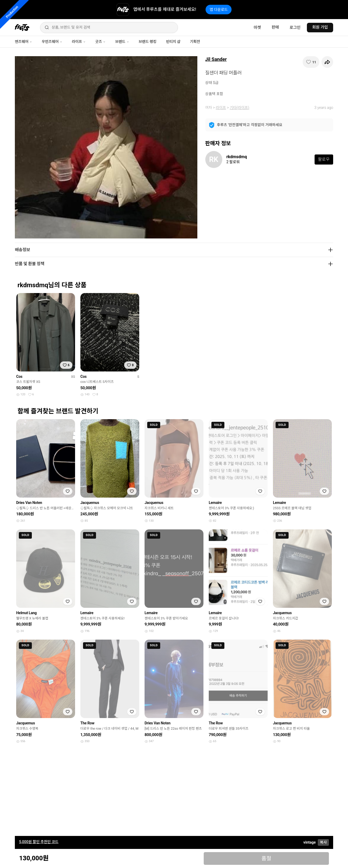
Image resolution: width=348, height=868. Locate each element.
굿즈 (100, 42)
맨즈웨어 (23, 42)
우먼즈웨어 (52, 42)
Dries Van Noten (29, 503)
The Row (87, 723)
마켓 (257, 28)
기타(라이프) (239, 108)
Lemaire (215, 503)
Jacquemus (90, 503)
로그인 (295, 28)
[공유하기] (327, 62)
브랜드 (122, 42)
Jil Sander (216, 59)
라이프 (79, 42)
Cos (19, 377)
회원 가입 (320, 27)
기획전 (195, 42)
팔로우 (324, 159)
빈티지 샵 (173, 42)
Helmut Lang (26, 613)
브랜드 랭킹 (148, 42)
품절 (266, 858)
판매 (275, 27)
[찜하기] (311, 62)
